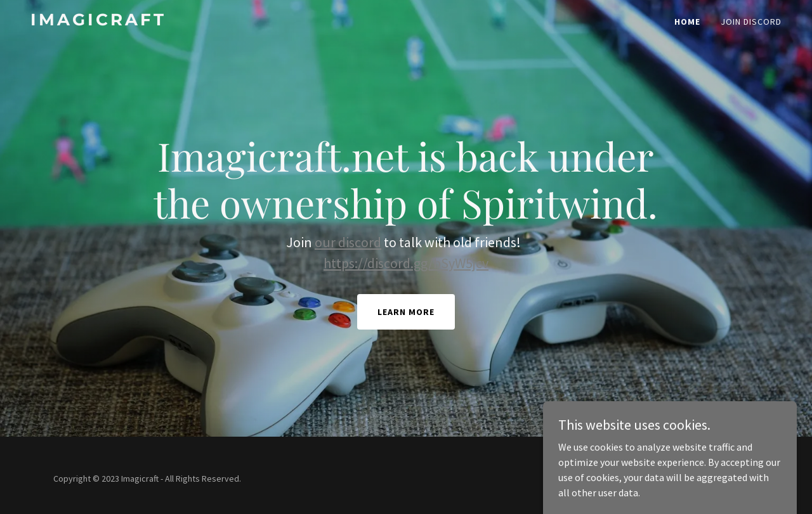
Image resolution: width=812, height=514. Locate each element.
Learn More (406, 312)
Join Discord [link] (751, 22)
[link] (162, 22)
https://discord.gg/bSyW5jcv (406, 263)
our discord (348, 242)
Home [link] (687, 22)
